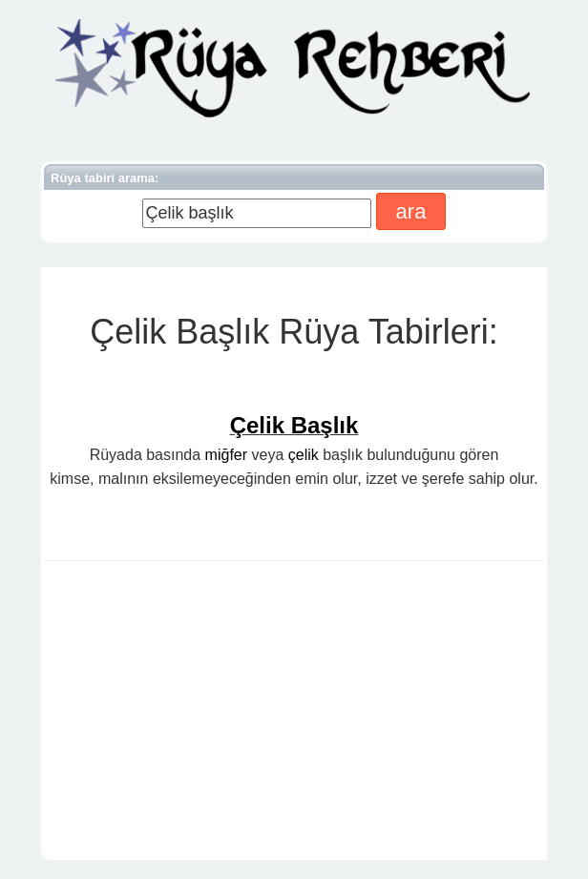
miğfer (226, 455)
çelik (304, 455)
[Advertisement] (294, 714)
